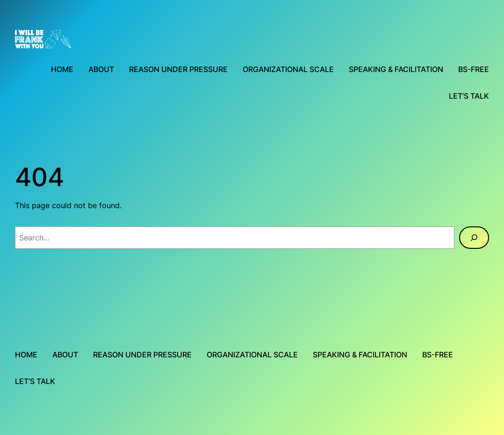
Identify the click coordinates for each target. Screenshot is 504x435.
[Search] (474, 238)
